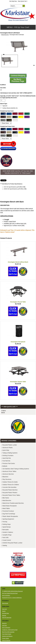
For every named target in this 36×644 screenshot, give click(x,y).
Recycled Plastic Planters (10, 493)
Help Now (4, 625)
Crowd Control (7, 540)
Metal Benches (5, 35)
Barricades (6, 530)
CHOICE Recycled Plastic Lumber (12, 543)
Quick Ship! (6, 450)
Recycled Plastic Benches (10, 490)
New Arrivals (5, 603)
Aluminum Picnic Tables (9, 471)
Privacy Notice (6, 638)
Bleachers (5, 477)
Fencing (5, 522)
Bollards (5, 466)
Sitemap (4, 615)
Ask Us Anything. (6, 595)
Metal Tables (6, 508)
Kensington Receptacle (18, 342)
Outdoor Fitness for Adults (10, 482)
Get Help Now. (13, 1)
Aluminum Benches (8, 474)
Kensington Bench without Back (18, 262)
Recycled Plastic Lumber (10, 445)
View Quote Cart (23, 1)
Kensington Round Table (18, 302)
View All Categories (7, 618)
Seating (5, 545)
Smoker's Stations (8, 532)
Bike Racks (6, 498)
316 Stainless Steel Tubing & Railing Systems (16, 469)
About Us (4, 623)
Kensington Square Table (18, 382)
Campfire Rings (7, 535)
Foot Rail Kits (6, 461)
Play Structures (7, 479)
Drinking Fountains (8, 456)
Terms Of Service (6, 640)
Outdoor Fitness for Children (11, 485)
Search (4, 611)
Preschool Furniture (8, 511)
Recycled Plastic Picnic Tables (11, 495)
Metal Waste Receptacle (10, 506)
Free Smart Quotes (7, 634)
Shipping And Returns (7, 636)
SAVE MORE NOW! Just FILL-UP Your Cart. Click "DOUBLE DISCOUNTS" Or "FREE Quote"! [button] (18, 172)
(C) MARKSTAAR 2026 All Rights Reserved (12, 591)
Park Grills (5, 538)
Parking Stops (7, 524)
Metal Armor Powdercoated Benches (13, 503)
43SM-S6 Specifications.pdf (12, 189)
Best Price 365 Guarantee (8, 632)
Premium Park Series (9, 463)
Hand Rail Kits (7, 458)
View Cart (4, 609)
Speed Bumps (7, 527)
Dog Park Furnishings (9, 514)
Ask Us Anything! (6, 628)
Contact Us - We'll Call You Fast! (10, 630)
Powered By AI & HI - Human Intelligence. (12, 598)
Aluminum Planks (7, 448)
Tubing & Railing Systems (10, 453)
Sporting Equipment (8, 519)
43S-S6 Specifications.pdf (11, 187)
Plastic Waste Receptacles (10, 516)
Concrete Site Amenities (9, 487)
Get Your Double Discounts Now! (10, 593)
